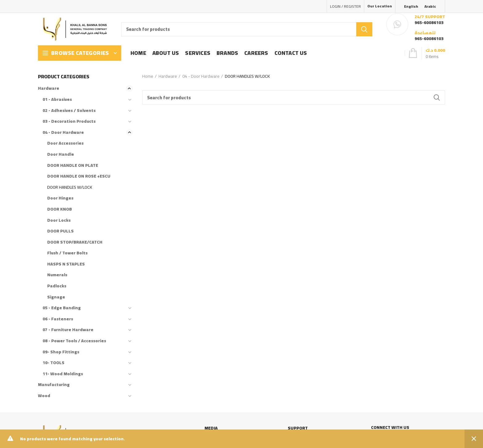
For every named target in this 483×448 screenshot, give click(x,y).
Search (364, 29)
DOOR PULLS (60, 231)
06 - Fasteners (58, 319)
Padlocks (57, 286)
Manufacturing (54, 384)
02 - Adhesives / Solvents (69, 110)
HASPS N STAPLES (66, 264)
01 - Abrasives (57, 99)
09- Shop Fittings (61, 352)
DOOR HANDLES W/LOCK (70, 187)
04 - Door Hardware (201, 76)
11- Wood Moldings (63, 374)
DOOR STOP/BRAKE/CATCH (75, 242)
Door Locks (59, 220)
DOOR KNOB (60, 209)
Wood (44, 396)
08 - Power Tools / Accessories (74, 341)
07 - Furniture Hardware (68, 330)
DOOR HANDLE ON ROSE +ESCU (79, 176)
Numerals (57, 275)
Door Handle (61, 154)
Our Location (380, 6)
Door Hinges (60, 198)
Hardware (168, 76)
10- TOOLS (54, 363)
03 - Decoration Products (69, 121)
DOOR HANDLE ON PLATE (73, 165)
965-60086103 (429, 23)
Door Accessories (65, 143)
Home (148, 76)
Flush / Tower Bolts (67, 253)
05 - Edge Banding (62, 308)
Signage (56, 297)
